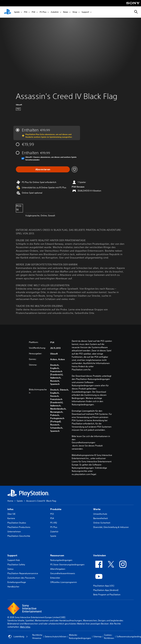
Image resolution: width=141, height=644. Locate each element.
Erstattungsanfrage (17, 582)
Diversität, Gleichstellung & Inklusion (111, 527)
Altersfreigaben (58, 569)
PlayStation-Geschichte (19, 536)
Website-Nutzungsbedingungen (80, 637)
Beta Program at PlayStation (107, 595)
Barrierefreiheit (100, 518)
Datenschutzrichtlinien (56, 637)
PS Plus (43, 12)
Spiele (17, 12)
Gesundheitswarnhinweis (63, 573)
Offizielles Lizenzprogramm (64, 582)
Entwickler (55, 578)
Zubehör (55, 12)
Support (85, 12)
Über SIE (11, 514)
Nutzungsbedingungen (61, 560)
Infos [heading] (10, 509)
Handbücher (13, 587)
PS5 (26, 12)
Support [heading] (12, 555)
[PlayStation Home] (8, 12)
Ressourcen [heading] (57, 555)
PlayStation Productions (19, 527)
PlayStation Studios (17, 523)
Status (10, 569)
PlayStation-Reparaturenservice (23, 573)
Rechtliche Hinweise (37, 637)
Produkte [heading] (56, 509)
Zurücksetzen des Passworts (21, 578)
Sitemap (97, 637)
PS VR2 (54, 523)
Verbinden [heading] (100, 555)
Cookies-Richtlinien (109, 637)
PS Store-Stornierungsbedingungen (67, 565)
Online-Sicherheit (102, 523)
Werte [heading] (97, 509)
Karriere (11, 518)
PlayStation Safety (16, 565)
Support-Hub (14, 560)
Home (10, 501)
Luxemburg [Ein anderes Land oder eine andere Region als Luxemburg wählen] (18, 637)
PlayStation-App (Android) (106, 590)
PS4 (33, 12)
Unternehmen (14, 532)
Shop (75, 12)
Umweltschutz (100, 514)
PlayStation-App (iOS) (104, 586)
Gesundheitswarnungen (83, 443)
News (66, 12)
